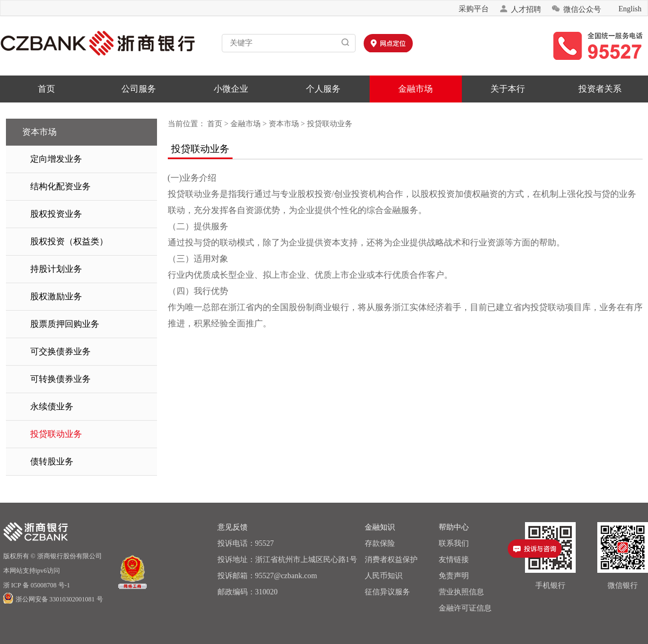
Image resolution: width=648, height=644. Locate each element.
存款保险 (380, 543)
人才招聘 (520, 9)
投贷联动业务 (56, 434)
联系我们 (454, 543)
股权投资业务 (56, 214)
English (630, 9)
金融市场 (415, 89)
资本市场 (284, 124)
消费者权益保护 (391, 560)
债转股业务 (52, 461)
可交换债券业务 (60, 351)
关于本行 (508, 89)
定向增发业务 (56, 159)
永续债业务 (52, 406)
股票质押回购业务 (65, 324)
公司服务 (139, 89)
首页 (46, 89)
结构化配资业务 (60, 186)
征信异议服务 (387, 592)
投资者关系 (600, 89)
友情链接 (454, 560)
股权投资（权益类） (69, 241)
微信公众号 (576, 9)
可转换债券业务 (60, 379)
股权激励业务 (56, 296)
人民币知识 (384, 576)
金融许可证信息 (465, 608)
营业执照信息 (461, 592)
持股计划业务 (56, 269)
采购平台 (474, 9)
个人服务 (323, 89)
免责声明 (454, 576)
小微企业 (231, 89)
